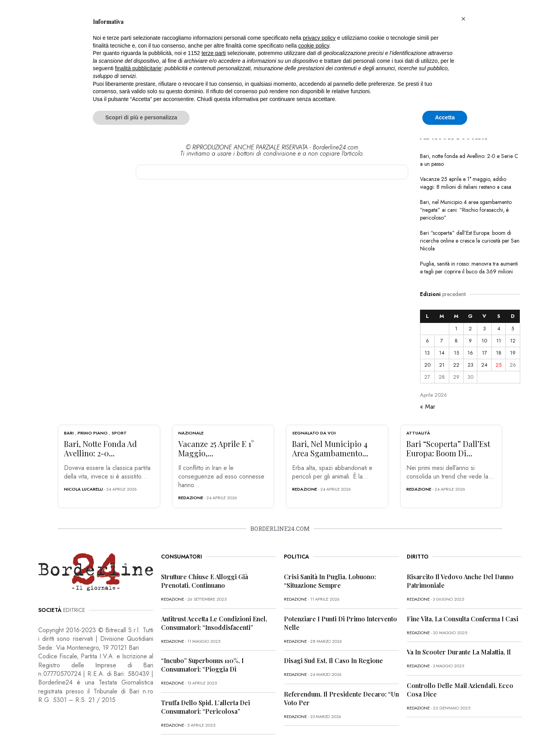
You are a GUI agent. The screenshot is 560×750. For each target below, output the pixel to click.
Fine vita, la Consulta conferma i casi (463, 619)
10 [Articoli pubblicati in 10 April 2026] (484, 341)
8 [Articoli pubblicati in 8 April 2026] (456, 341)
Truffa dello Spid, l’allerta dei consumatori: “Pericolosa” (206, 707)
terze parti (214, 53)
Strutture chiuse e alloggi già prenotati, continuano (205, 581)
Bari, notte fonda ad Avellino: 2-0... (100, 448)
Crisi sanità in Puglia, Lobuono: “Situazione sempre (330, 581)
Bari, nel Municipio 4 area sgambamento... (330, 448)
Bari (69, 433)
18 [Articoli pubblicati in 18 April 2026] (499, 353)
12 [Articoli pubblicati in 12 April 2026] (513, 341)
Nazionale (191, 433)
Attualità (418, 433)
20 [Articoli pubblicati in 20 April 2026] (427, 365)
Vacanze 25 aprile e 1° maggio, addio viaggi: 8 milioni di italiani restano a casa (466, 183)
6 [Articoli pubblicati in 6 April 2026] (427, 341)
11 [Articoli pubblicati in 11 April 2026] (499, 341)
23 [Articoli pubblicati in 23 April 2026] (471, 365)
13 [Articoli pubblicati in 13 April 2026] (427, 353)
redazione (191, 498)
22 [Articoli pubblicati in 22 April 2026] (456, 365)
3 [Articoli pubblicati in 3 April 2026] (485, 329)
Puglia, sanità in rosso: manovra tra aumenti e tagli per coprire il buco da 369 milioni (469, 268)
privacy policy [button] (319, 38)
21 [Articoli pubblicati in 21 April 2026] (442, 365)
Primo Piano (93, 433)
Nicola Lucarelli (83, 489)
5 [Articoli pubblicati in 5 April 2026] (513, 329)
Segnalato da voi (314, 433)
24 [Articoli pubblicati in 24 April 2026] (484, 365)
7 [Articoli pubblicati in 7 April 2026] (442, 341)
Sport (119, 433)
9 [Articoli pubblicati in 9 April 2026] (470, 341)
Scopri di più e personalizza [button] (141, 117)
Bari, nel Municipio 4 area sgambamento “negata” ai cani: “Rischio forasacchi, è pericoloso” (466, 210)
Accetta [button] (445, 117)
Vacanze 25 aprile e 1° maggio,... (216, 448)
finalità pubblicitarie (138, 68)
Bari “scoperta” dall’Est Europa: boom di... (448, 448)
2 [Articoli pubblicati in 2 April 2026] (470, 329)
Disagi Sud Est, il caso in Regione (333, 660)
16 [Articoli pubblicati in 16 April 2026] (470, 353)
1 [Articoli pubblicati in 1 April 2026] (456, 329)
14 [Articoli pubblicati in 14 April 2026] (442, 353)
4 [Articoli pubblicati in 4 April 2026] (499, 329)
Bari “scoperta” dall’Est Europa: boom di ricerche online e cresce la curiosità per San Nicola (470, 241)
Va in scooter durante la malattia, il (459, 652)
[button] (463, 19)
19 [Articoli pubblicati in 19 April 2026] (513, 353)
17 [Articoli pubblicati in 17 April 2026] (485, 353)
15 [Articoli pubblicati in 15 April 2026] (456, 353)
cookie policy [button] (314, 46)
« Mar (428, 407)
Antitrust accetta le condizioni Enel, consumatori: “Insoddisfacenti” (214, 623)
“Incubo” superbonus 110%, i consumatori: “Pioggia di (202, 665)
